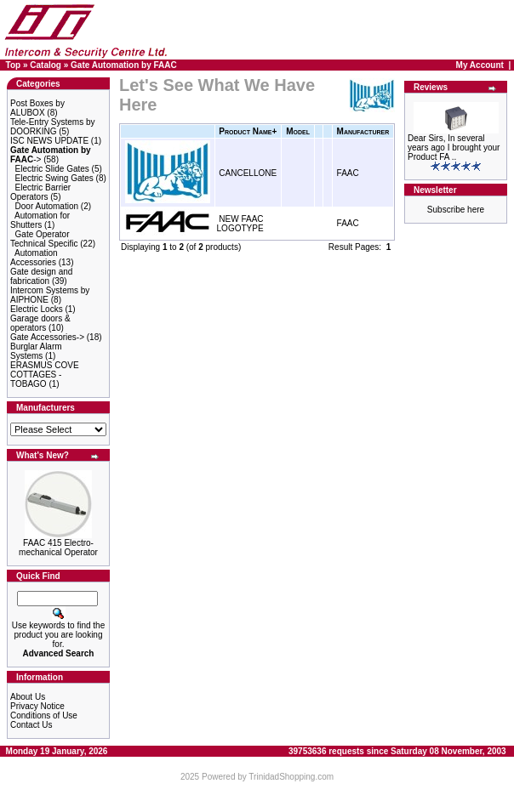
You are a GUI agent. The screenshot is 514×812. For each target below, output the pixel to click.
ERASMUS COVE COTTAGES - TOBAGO (45, 375)
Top (14, 65)
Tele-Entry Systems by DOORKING (52, 127)
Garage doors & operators (40, 323)
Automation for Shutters (40, 220)
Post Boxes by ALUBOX (37, 108)
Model (298, 131)
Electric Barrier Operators (40, 192)
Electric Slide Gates (52, 169)
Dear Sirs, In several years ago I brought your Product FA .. (454, 148)
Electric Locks (37, 309)
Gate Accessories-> (47, 337)
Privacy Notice (37, 706)
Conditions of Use (44, 715)
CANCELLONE (248, 173)
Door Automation (47, 206)
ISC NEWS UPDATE (49, 141)
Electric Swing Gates (54, 178)
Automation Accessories (34, 258)
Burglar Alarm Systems (36, 351)
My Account (480, 65)
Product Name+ (248, 131)
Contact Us (31, 725)
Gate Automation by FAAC (124, 65)
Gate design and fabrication (41, 276)
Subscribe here (456, 210)
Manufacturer (363, 131)
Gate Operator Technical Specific (44, 239)
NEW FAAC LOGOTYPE (240, 224)
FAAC (348, 173)
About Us (28, 697)
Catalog (46, 65)
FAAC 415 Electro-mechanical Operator (58, 548)
